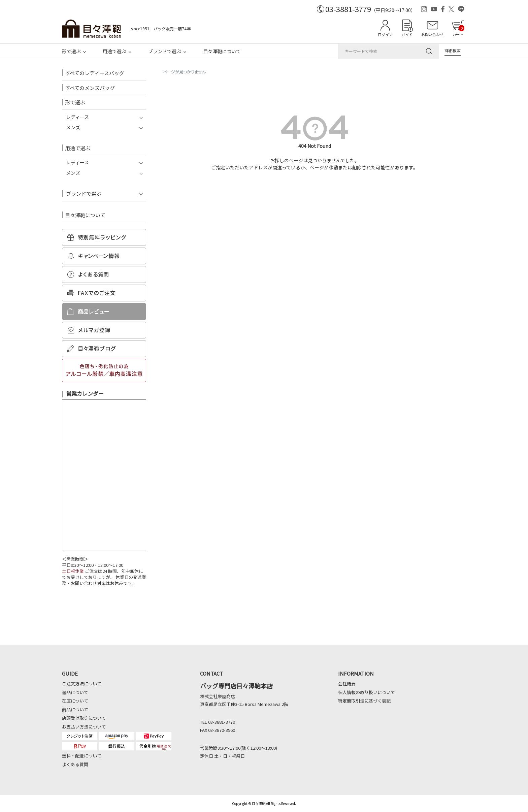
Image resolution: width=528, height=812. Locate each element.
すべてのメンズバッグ (90, 88)
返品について (75, 692)
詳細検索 (453, 50)
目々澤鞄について (222, 51)
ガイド (407, 34)
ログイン (385, 34)
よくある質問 (75, 764)
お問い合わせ (432, 34)
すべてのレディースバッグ (95, 73)
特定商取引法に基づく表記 (364, 701)
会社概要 (347, 684)
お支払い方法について (84, 727)
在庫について (75, 701)
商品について (75, 709)
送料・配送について (82, 756)
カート (458, 31)
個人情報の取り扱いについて (367, 692)
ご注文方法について (82, 684)
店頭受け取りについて (84, 718)
